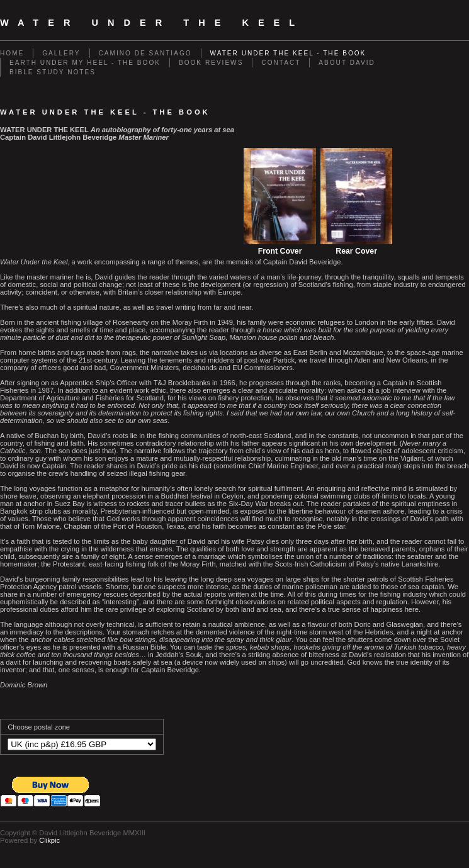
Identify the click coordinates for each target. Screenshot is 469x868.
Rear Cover (356, 251)
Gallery (61, 53)
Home (12, 53)
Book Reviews (211, 63)
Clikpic (49, 840)
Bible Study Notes (53, 72)
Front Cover (280, 251)
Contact (281, 63)
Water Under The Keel (152, 23)
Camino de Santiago (145, 53)
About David (347, 63)
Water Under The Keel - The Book (288, 53)
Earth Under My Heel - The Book (85, 63)
